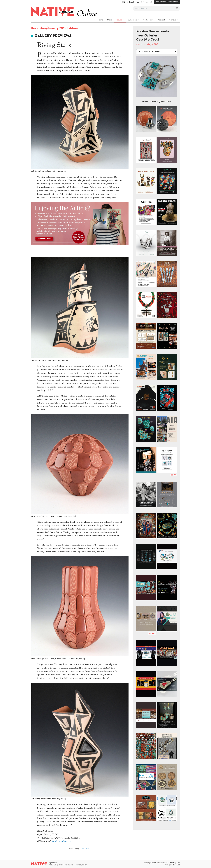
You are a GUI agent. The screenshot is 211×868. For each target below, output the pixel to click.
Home (100, 20)
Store (110, 20)
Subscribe (133, 20)
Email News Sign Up (130, 2)
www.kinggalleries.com (62, 841)
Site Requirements (66, 865)
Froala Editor (85, 849)
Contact (173, 20)
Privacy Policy (82, 865)
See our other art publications (167, 2)
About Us (52, 865)
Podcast (161, 20)
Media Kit (147, 20)
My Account (146, 2)
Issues (119, 20)
